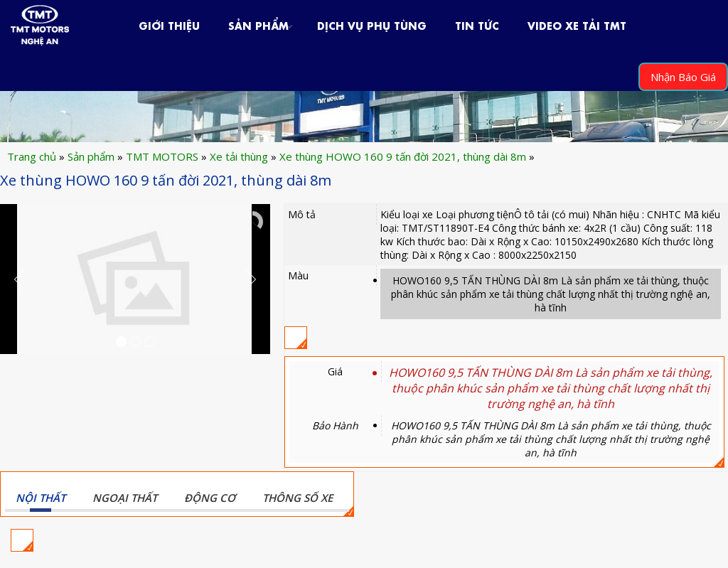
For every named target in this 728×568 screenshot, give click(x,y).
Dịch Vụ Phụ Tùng (372, 25)
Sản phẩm (258, 25)
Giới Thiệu (169, 25)
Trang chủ (32, 156)
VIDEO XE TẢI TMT (577, 25)
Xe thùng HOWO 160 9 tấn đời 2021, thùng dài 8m (403, 156)
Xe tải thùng (239, 156)
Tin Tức (477, 25)
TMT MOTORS (162, 156)
